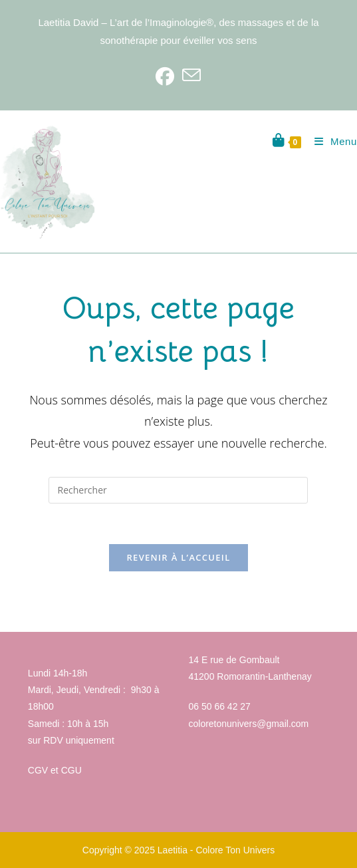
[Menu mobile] (331, 141)
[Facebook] (165, 76)
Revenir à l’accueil (178, 557)
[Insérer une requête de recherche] (178, 490)
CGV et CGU (55, 770)
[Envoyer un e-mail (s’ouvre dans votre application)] (191, 76)
